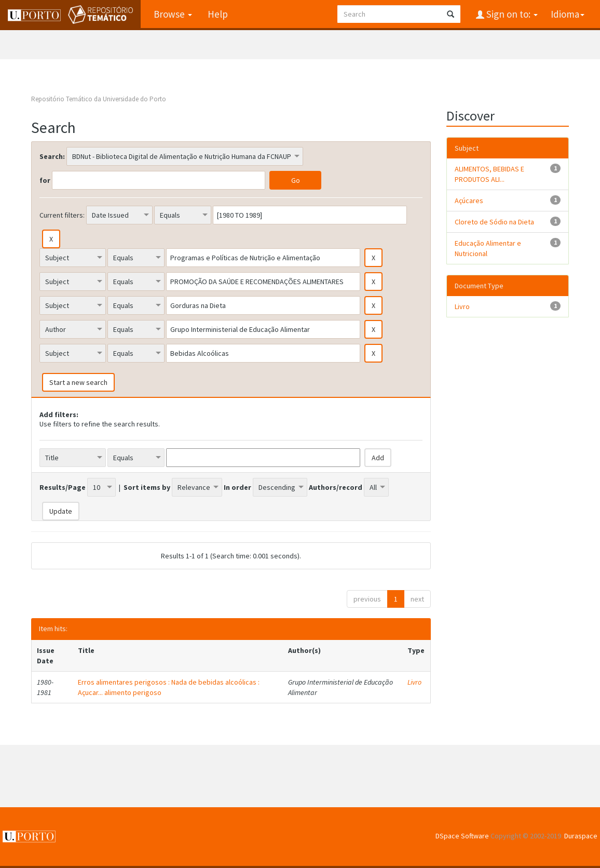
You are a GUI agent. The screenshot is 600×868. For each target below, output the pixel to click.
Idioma (568, 14)
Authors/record (336, 487)
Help (218, 14)
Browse (173, 14)
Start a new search (78, 382)
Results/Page (63, 487)
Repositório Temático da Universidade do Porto (99, 99)
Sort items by (147, 487)
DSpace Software (462, 836)
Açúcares (469, 201)
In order (237, 487)
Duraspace (581, 836)
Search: (52, 156)
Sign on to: (511, 14)
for (45, 180)
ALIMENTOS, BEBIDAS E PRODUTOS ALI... (489, 174)
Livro (414, 682)
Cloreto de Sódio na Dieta (494, 222)
